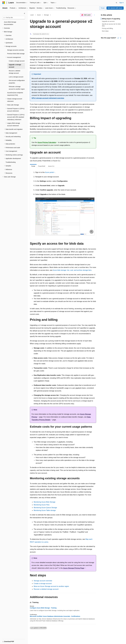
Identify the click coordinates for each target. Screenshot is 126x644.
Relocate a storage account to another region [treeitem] (17, 88)
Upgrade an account (108, 21)
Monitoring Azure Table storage (45, 510)
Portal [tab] (33, 166)
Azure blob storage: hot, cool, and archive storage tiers (72, 270)
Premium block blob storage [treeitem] (16, 54)
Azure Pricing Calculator (47, 142)
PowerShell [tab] (42, 166)
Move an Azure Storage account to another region (51, 586)
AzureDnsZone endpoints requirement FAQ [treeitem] (15, 94)
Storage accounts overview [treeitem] (16, 50)
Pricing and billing (107, 28)
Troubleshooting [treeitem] (11, 162)
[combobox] (14, 18)
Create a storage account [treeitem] (17, 61)
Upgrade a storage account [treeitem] (15, 66)
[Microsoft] (4, 3)
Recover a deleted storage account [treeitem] (14, 72)
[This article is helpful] (118, 38)
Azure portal (49, 172)
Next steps (105, 31)
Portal (103, 8)
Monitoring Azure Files (42, 505)
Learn (32, 15)
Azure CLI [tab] (51, 166)
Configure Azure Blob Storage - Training (43, 608)
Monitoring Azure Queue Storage (45, 508)
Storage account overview (43, 581)
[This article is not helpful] (121, 38)
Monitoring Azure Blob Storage (45, 502)
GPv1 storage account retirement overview (48, 98)
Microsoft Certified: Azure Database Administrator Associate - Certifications (55, 616)
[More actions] (94, 15)
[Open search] (117, 3)
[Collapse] (24, 13)
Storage (46, 15)
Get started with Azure (115, 8)
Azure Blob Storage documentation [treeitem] (10, 23)
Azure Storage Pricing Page (74, 568)
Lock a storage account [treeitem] (16, 77)
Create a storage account (43, 584)
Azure (39, 15)
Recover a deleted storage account (46, 589)
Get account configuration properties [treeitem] (17, 82)
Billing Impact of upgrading (111, 19)
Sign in (121, 3)
